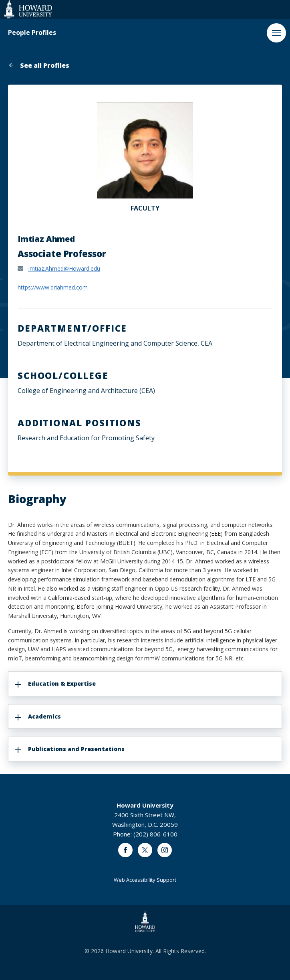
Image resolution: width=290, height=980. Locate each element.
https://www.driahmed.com (53, 287)
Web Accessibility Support (145, 880)
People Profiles (32, 33)
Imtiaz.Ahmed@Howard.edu (64, 268)
